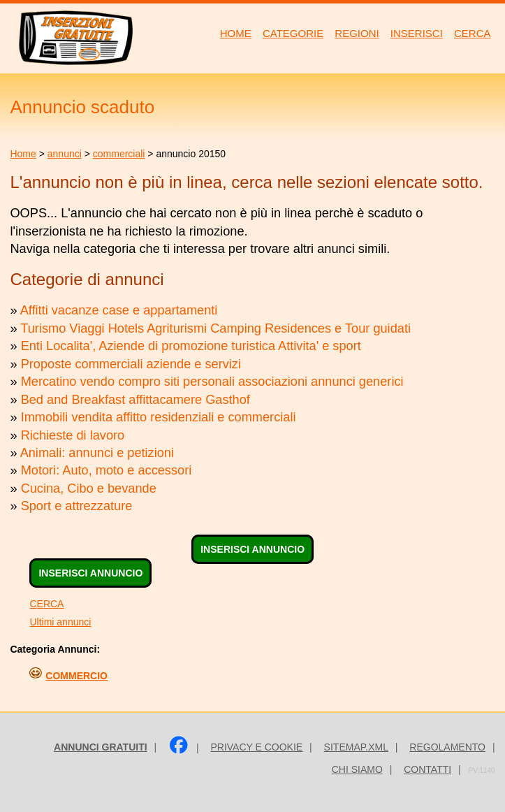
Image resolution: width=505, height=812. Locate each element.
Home (23, 154)
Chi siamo (357, 769)
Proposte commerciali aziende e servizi (131, 364)
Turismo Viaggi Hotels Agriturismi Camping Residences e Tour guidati (215, 328)
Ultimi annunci (60, 622)
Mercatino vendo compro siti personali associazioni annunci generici (212, 382)
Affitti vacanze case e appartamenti (119, 310)
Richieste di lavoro (73, 435)
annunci (65, 154)
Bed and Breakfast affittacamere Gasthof (136, 400)
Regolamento (447, 747)
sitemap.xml (356, 747)
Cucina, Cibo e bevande (89, 488)
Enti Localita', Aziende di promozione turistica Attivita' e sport (191, 346)
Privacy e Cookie (256, 747)
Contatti (427, 769)
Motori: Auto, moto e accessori (107, 470)
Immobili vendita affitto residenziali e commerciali (159, 417)
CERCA (46, 604)
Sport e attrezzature (77, 506)
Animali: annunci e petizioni (97, 453)
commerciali (119, 154)
